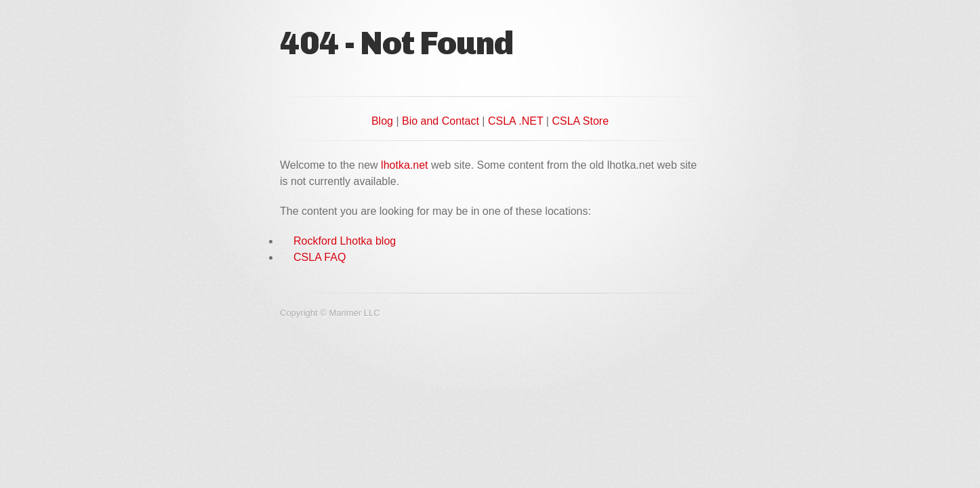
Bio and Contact (441, 121)
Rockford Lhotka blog (345, 241)
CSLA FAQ (320, 257)
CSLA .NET (516, 121)
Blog (382, 121)
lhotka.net (404, 165)
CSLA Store (580, 121)
